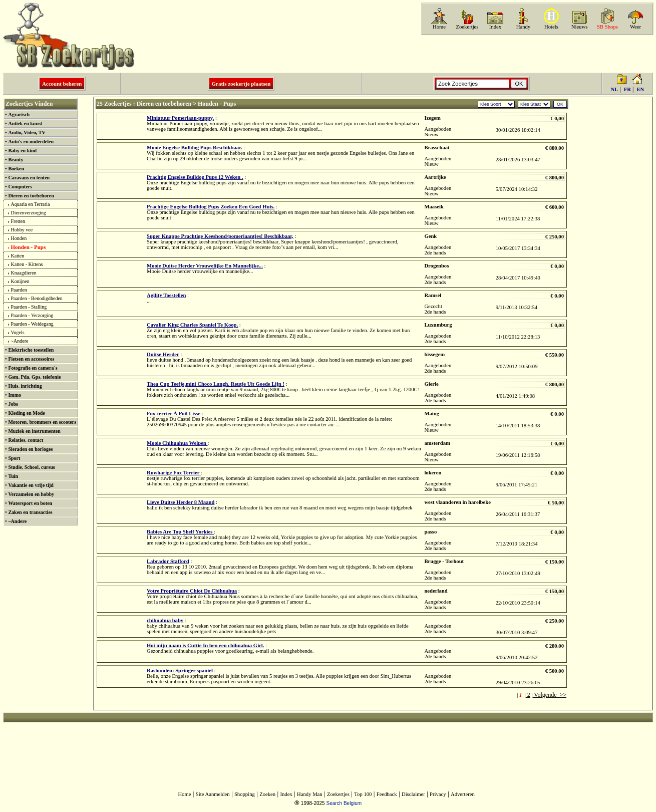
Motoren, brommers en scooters (42, 422)
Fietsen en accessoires (31, 359)
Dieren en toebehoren (31, 196)
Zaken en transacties (30, 512)
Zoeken (267, 794)
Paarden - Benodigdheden (37, 298)
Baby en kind (22, 151)
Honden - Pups (29, 247)
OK (560, 104)
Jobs (13, 404)
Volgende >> (550, 695)
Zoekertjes (467, 27)
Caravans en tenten (29, 178)
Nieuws (580, 27)
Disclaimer (413, 794)
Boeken (16, 169)
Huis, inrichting (25, 386)
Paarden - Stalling (29, 307)
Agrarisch (19, 114)
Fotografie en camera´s (33, 368)
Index (495, 27)
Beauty (16, 160)
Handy (523, 27)
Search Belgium (344, 803)
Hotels (551, 27)
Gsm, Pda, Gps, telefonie (34, 377)
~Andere (20, 341)
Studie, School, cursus (31, 467)
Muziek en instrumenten (34, 431)
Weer (635, 27)
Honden (19, 238)
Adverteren (463, 794)
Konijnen (20, 281)
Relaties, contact (26, 440)
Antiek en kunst (25, 123)
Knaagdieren (24, 273)
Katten (18, 256)
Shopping (245, 794)
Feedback (387, 794)
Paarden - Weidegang (32, 324)
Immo (15, 395)
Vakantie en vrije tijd (31, 485)
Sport (14, 458)
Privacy (438, 794)
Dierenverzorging (29, 213)
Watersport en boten (30, 503)
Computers (20, 187)
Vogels (18, 332)
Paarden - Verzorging (32, 315)
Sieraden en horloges (30, 449)
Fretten (18, 221)
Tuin (13, 476)
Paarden (19, 290)
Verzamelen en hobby (31, 494)
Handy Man (310, 794)
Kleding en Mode (26, 413)
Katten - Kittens (27, 264)
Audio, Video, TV (27, 132)
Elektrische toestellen (31, 350)
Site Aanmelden (213, 794)
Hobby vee (22, 230)
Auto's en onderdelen (31, 142)
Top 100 (363, 794)
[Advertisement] (536, 54)
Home (439, 27)
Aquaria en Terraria (31, 204)
